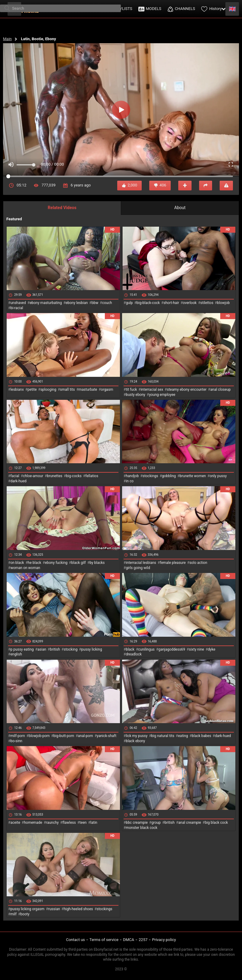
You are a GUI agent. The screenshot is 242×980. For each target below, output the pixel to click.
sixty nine (196, 649)
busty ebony (135, 395)
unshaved (18, 303)
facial (15, 476)
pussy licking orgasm (27, 909)
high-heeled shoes (78, 909)
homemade (33, 823)
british (55, 649)
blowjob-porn (39, 736)
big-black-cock (148, 303)
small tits (68, 390)
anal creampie (190, 823)
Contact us (75, 940)
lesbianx (17, 390)
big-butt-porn (64, 736)
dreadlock (134, 654)
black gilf (79, 563)
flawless (69, 823)
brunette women (193, 476)
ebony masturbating (46, 303)
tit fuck (131, 390)
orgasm (107, 390)
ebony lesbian (77, 303)
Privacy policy (164, 940)
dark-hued (18, 481)
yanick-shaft (106, 736)
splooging (48, 390)
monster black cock (142, 828)
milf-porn (18, 736)
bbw (95, 303)
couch (107, 303)
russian (54, 909)
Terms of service (104, 940)
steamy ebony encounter (187, 390)
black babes (202, 736)
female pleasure (173, 563)
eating (183, 736)
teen (83, 823)
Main (7, 39)
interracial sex (152, 390)
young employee (162, 395)
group (156, 823)
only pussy (218, 476)
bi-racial (17, 308)
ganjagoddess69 (172, 649)
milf (13, 914)
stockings (150, 476)
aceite (15, 823)
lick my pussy (137, 736)
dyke (212, 649)
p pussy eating (22, 649)
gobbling (169, 476)
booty (25, 914)
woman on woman (25, 568)
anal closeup (221, 390)
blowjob (224, 303)
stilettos (207, 303)
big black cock (216, 823)
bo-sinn (16, 741)
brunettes (55, 476)
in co (130, 481)
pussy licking (92, 649)
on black (17, 563)
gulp (129, 303)
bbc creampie (137, 823)
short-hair (171, 303)
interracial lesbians (141, 563)
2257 (143, 940)
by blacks (97, 563)
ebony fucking (56, 563)
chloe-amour (33, 476)
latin (94, 823)
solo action (198, 563)
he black (35, 563)
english (16, 654)
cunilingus (146, 649)
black (130, 649)
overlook (190, 303)
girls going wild (138, 568)
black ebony (135, 741)
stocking (71, 649)
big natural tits (163, 736)
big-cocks (74, 476)
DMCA (129, 940)
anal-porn (86, 736)
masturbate (88, 390)
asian (42, 649)
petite (32, 390)
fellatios (92, 476)
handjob (132, 476)
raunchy (52, 823)
